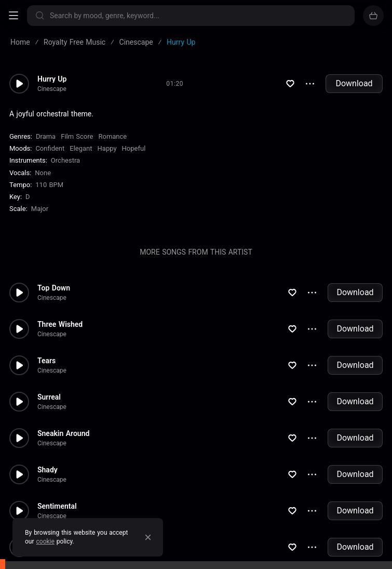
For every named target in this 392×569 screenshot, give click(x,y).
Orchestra (65, 160)
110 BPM (49, 185)
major (40, 209)
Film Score (77, 136)
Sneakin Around (63, 433)
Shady (48, 470)
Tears (46, 361)
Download (354, 83)
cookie (45, 541)
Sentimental (57, 506)
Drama (46, 136)
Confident (50, 148)
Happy (107, 148)
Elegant (81, 148)
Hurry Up (52, 79)
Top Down (54, 288)
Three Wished (60, 324)
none (43, 173)
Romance (112, 136)
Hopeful (134, 148)
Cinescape (52, 89)
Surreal (49, 397)
